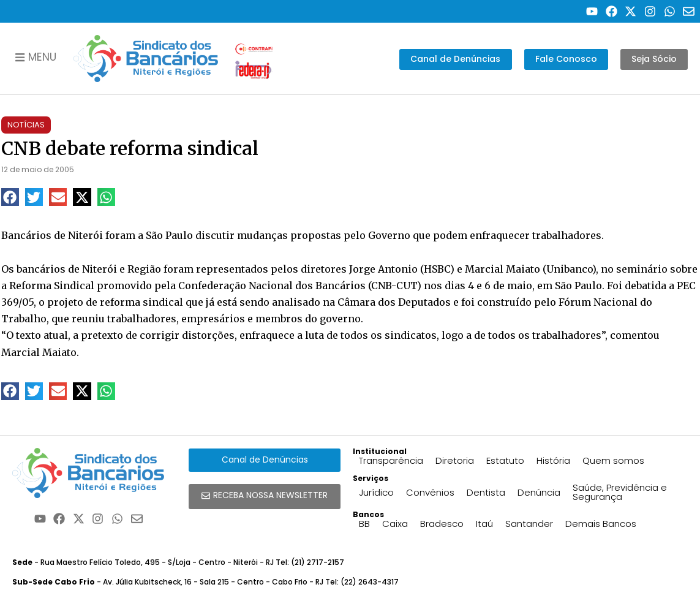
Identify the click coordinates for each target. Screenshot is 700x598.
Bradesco (442, 524)
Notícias (26, 125)
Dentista (486, 492)
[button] (10, 197)
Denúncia (539, 492)
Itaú (484, 524)
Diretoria (455, 460)
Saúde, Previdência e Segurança (620, 492)
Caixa (395, 524)
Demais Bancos (601, 524)
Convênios (430, 492)
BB (364, 524)
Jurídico (376, 492)
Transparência (391, 460)
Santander (529, 524)
